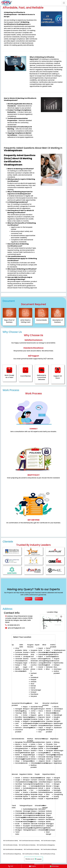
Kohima (26, 778)
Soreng (56, 797)
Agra (17, 667)
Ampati (56, 759)
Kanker (25, 725)
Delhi (21, 645)
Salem (18, 819)
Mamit (18, 788)
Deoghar (57, 717)
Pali (47, 797)
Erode (17, 824)
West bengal (49, 833)
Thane (41, 751)
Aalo (17, 723)
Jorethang (57, 792)
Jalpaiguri (50, 826)
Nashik (41, 748)
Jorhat (33, 711)
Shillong (57, 742)
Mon (25, 786)
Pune (40, 744)
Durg (25, 711)
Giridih (56, 719)
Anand (41, 667)
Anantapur (58, 669)
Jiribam (49, 759)
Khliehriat (57, 757)
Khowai (33, 822)
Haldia (48, 828)
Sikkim (56, 799)
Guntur (56, 654)
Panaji (40, 707)
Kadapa (57, 665)
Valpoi (41, 728)
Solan (48, 715)
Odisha (33, 799)
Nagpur (41, 746)
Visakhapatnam (59, 650)
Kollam (25, 748)
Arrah (48, 665)
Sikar (48, 794)
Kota (48, 784)
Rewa (33, 761)
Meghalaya (58, 763)
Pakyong (57, 788)
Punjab (41, 799)
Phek (25, 790)
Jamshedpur (58, 709)
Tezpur (33, 717)
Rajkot (41, 657)
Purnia (48, 659)
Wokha (25, 792)
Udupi (17, 761)
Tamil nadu (17, 833)
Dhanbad (57, 711)
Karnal (33, 688)
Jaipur (48, 778)
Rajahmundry (58, 663)
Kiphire (25, 797)
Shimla (48, 709)
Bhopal (33, 746)
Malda (48, 822)
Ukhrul (48, 753)
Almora (41, 826)
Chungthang (58, 794)
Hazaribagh (58, 715)
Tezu (17, 725)
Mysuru (18, 744)
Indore (33, 744)
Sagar (33, 755)
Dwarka (26, 659)
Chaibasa (57, 725)
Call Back (28, 599)
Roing (17, 721)
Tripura (33, 830)
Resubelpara (58, 755)
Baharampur (51, 830)
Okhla (25, 650)
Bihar (48, 669)
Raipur (25, 707)
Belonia (33, 819)
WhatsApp (54, 866)
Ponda (41, 719)
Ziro (17, 715)
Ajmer (48, 788)
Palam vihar (33, 653)
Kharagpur (50, 824)
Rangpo (56, 786)
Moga (40, 794)
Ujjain (33, 753)
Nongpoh (57, 746)
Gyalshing (57, 782)
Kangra (49, 728)
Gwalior (33, 751)
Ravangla (57, 790)
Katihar (49, 663)
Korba (25, 715)
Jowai (56, 748)
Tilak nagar (25, 666)
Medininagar (58, 723)
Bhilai (25, 713)
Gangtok (57, 778)
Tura (55, 744)
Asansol (49, 813)
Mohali (41, 788)
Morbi (40, 669)
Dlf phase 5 (33, 669)
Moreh (48, 761)
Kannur (25, 757)
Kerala (25, 763)
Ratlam (33, 759)
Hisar (32, 684)
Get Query (39, 599)
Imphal (48, 742)
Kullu (48, 719)
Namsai (18, 728)
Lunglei (18, 780)
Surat (40, 650)
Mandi (48, 717)
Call (11, 866)
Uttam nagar (25, 662)
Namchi (56, 780)
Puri (32, 790)
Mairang (57, 753)
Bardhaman (50, 819)
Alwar (48, 790)
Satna (33, 757)
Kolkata (49, 811)
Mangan (57, 784)
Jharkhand (58, 728)
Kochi (25, 744)
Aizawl (18, 778)
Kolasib (18, 786)
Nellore (56, 657)
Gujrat (41, 648)
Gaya (48, 650)
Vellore (18, 826)
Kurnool (56, 661)
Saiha (17, 792)
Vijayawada (58, 652)
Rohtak (33, 686)
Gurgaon (30, 645)
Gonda (18, 657)
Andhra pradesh (57, 672)
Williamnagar (58, 751)
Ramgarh (57, 721)
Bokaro (56, 713)
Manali (48, 711)
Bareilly (18, 669)
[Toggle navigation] (64, 3)
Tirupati (56, 659)
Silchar (33, 713)
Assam (33, 728)
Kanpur (18, 665)
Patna (48, 648)
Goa (40, 732)
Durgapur (49, 817)
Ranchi (56, 707)
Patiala (41, 784)
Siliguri (48, 815)
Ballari (18, 755)
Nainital (41, 819)
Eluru (55, 667)
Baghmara (57, 761)
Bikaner (49, 786)
